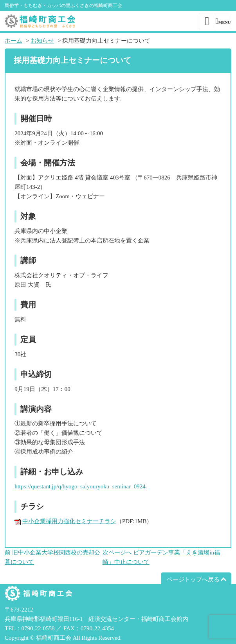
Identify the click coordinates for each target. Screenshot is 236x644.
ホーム (14, 41)
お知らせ (42, 41)
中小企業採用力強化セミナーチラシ (69, 521)
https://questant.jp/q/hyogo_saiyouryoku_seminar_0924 (80, 486)
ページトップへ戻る (193, 579)
